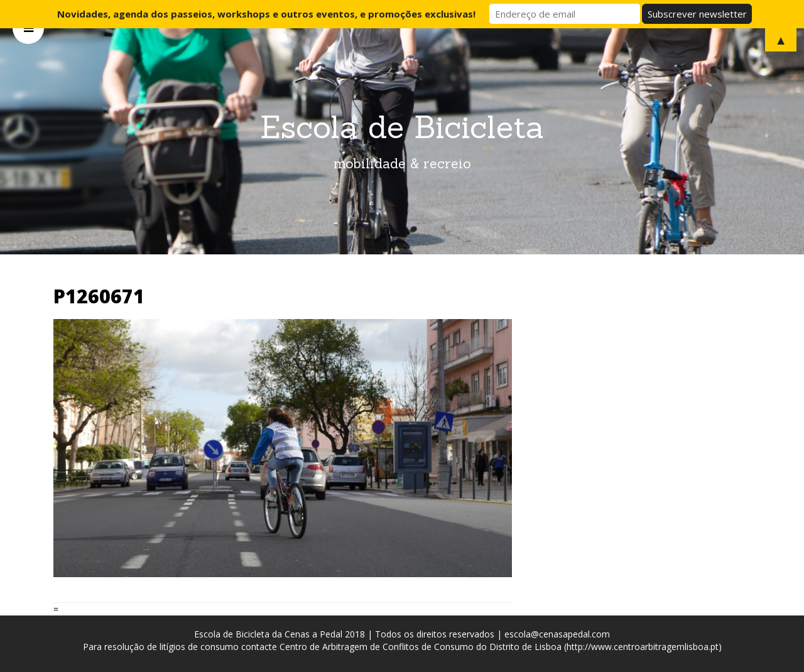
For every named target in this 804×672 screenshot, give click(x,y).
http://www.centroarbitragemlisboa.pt (643, 647)
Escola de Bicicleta (402, 127)
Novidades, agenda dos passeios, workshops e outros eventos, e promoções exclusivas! (266, 14)
